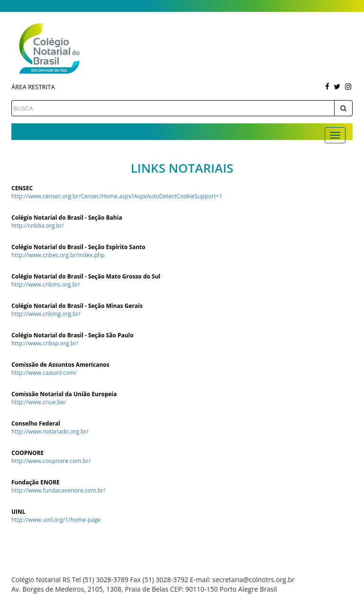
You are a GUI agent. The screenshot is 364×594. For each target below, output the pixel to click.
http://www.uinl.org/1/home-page (56, 520)
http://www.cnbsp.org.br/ (45, 343)
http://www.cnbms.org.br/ (46, 284)
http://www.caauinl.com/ (44, 373)
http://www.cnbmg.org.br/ (46, 314)
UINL (18, 512)
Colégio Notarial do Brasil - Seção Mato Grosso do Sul (86, 276)
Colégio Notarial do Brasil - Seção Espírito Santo (78, 247)
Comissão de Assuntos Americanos (60, 365)
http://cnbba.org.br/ (38, 226)
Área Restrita (33, 87)
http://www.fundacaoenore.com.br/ (59, 490)
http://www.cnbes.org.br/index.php (58, 255)
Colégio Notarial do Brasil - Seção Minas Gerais (77, 306)
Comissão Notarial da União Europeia (64, 394)
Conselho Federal (36, 423)
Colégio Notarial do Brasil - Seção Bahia (67, 218)
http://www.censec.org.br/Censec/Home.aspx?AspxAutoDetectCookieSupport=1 (117, 196)
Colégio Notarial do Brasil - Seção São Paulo (73, 335)
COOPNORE (27, 453)
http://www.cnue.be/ (39, 402)
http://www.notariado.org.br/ (50, 432)
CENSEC (22, 188)
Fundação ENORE (36, 482)
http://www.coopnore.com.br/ (51, 461)
